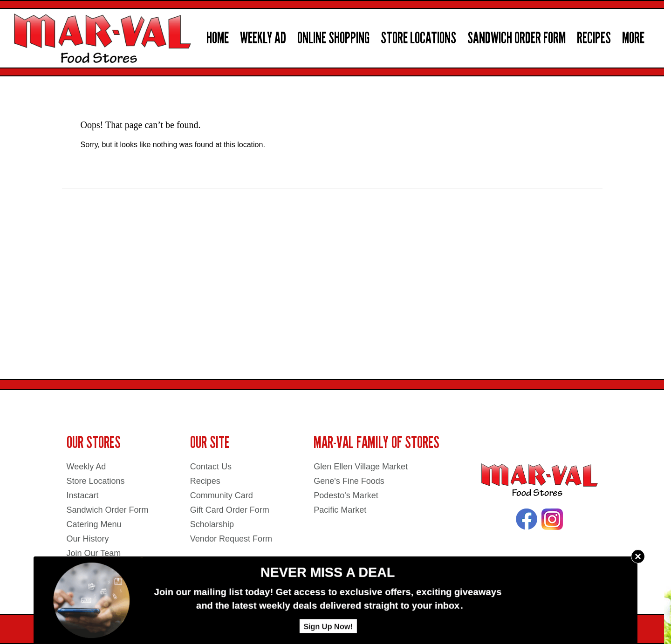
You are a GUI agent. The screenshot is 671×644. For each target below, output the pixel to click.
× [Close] (638, 556)
